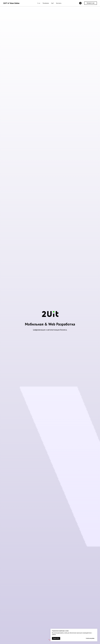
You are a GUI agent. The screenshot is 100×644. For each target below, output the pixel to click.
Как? (52, 3)
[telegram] (80, 3)
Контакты (59, 3)
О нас (39, 3)
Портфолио (46, 3)
